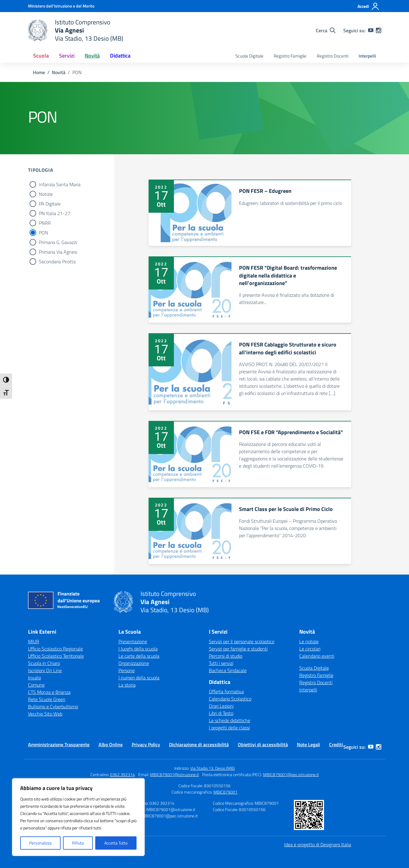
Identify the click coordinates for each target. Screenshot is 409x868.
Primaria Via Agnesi (58, 252)
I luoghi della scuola (138, 649)
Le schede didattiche (230, 720)
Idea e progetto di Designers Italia (318, 844)
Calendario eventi (317, 656)
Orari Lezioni (221, 706)
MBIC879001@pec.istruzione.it (291, 774)
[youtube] (371, 30)
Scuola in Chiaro (44, 663)
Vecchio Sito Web (45, 714)
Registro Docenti (333, 56)
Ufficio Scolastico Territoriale (56, 656)
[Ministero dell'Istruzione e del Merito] (61, 6)
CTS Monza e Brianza (49, 692)
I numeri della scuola (139, 678)
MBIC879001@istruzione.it (175, 774)
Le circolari (310, 649)
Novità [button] (92, 56)
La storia (127, 685)
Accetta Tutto (116, 843)
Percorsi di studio (226, 656)
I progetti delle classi (229, 728)
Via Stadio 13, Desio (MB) (212, 768)
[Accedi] (368, 6)
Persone (127, 670)
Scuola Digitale (249, 56)
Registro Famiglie (290, 56)
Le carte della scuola (139, 656)
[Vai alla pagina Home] (39, 72)
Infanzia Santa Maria (60, 184)
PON (44, 233)
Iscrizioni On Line (45, 670)
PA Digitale (50, 204)
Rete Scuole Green (47, 699)
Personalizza (40, 843)
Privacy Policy (146, 744)
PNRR (45, 223)
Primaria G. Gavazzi (58, 242)
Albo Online (111, 744)
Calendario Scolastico (230, 699)
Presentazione (133, 641)
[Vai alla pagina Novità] (59, 72)
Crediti (336, 744)
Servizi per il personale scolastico (242, 641)
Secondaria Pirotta (57, 262)
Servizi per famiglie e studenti (238, 649)
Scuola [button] (41, 56)
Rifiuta (78, 843)
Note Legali (308, 744)
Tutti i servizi (221, 663)
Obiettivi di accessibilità (263, 744)
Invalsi (35, 678)
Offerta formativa (226, 691)
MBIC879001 (225, 792)
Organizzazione (134, 663)
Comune (36, 685)
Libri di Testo (221, 713)
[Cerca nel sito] (326, 30)
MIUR (34, 641)
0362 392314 (123, 774)
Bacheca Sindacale (228, 670)
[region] (78, 817)
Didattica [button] (120, 56)
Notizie (46, 194)
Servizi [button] (67, 56)
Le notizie (309, 641)
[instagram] (379, 30)
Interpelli (367, 56)
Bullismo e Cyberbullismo (53, 707)
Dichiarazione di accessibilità (199, 744)
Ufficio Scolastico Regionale (55, 649)
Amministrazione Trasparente (59, 744)
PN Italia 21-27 (55, 213)
